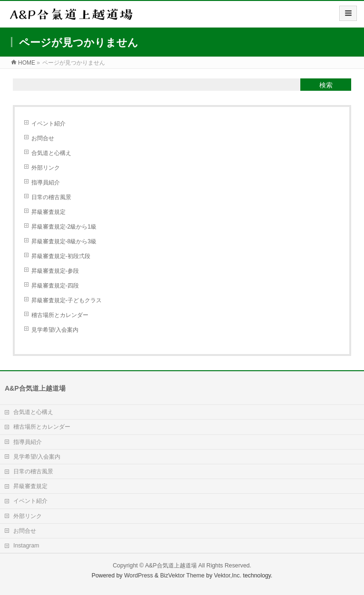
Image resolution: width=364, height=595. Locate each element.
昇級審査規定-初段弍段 (61, 256)
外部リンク (46, 168)
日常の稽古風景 (51, 197)
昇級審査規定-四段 (55, 286)
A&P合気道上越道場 (171, 566)
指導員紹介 (46, 182)
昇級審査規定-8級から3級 (64, 241)
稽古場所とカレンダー (60, 315)
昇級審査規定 (48, 212)
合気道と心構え (51, 153)
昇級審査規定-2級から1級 (64, 227)
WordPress (139, 576)
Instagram (26, 546)
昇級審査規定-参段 (55, 271)
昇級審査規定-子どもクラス (67, 300)
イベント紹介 (48, 124)
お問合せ (43, 138)
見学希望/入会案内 (55, 330)
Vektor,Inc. (228, 576)
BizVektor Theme (182, 576)
